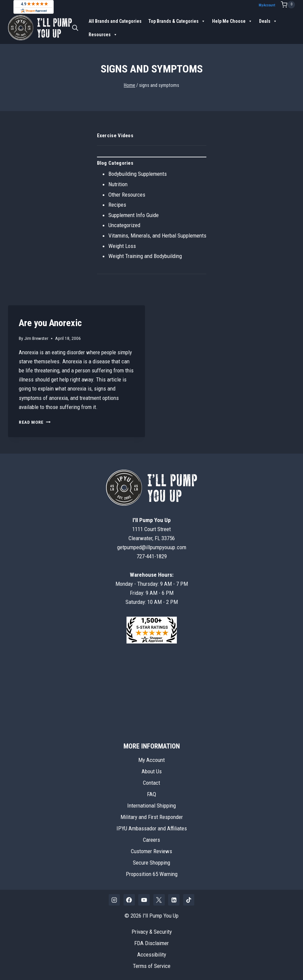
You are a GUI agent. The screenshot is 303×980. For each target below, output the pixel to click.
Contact (151, 783)
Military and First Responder (152, 817)
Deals (268, 21)
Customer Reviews (151, 851)
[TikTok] (189, 900)
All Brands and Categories (115, 21)
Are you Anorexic (50, 323)
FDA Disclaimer (151, 943)
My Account (267, 5)
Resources (103, 35)
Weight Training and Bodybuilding (145, 256)
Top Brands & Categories (177, 21)
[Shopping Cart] (288, 5)
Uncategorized (124, 225)
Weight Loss (122, 246)
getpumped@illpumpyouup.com (152, 547)
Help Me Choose (232, 21)
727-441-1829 (152, 556)
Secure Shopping (151, 863)
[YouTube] (144, 900)
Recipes (117, 205)
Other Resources (127, 195)
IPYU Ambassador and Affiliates (152, 828)
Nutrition (118, 184)
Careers (151, 840)
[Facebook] (129, 900)
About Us (152, 771)
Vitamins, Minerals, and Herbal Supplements (157, 236)
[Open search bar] (75, 28)
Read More (35, 422)
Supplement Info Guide (134, 215)
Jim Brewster (36, 338)
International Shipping (151, 806)
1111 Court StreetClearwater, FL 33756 (152, 529)
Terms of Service (152, 966)
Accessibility (152, 955)
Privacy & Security (152, 932)
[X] (159, 900)
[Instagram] (114, 900)
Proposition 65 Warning (152, 874)
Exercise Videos (115, 136)
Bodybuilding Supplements (138, 174)
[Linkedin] (174, 900)
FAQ (151, 794)
